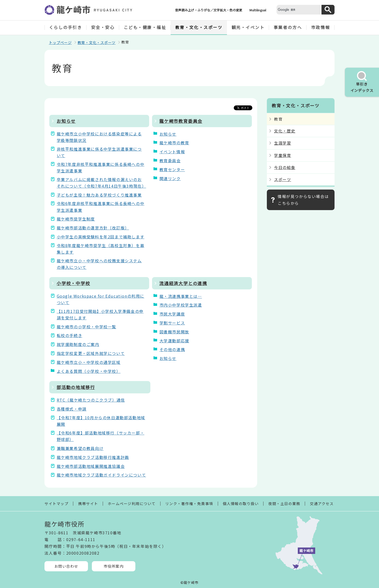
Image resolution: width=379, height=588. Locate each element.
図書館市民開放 (174, 332)
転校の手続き (70, 335)
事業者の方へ (288, 27)
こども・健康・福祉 (145, 27)
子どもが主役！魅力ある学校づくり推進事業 (99, 195)
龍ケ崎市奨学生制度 (76, 219)
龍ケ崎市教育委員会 (181, 121)
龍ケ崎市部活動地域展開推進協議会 (91, 466)
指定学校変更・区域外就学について (91, 353)
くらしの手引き (66, 27)
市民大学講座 (172, 314)
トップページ (60, 42)
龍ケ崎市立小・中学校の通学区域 (89, 362)
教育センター (172, 169)
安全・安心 (103, 27)
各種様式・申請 (72, 409)
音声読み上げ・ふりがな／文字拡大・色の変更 (209, 10)
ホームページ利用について (132, 503)
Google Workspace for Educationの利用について (101, 299)
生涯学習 (283, 143)
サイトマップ (56, 503)
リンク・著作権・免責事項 (189, 503)
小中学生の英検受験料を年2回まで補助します (101, 237)
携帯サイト (88, 503)
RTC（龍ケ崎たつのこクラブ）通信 (91, 400)
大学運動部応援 (174, 341)
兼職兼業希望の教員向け (80, 448)
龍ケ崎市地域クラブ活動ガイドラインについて (102, 475)
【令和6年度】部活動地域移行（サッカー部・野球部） (101, 436)
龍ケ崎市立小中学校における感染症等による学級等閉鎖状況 (99, 137)
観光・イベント (248, 27)
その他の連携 (172, 349)
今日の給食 (285, 167)
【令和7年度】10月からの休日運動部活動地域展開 (101, 421)
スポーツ (283, 179)
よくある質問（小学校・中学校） (89, 371)
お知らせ (66, 121)
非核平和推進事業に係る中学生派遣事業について (99, 152)
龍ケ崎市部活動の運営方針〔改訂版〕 (93, 228)
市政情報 (321, 27)
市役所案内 (114, 566)
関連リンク (170, 178)
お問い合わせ (66, 566)
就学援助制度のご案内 (78, 344)
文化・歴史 (285, 131)
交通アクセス (322, 503)
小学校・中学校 (73, 283)
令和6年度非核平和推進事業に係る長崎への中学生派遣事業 (101, 207)
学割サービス (172, 323)
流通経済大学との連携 (183, 283)
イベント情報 (172, 152)
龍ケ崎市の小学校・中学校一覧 (87, 327)
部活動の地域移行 (76, 387)
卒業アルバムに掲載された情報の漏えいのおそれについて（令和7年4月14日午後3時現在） (101, 183)
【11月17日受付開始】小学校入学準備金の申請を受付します (100, 314)
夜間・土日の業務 (284, 503)
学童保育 (283, 155)
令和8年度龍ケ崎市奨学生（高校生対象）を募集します (101, 249)
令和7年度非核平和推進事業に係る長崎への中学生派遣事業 (101, 167)
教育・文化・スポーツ (199, 27)
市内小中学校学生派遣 (181, 305)
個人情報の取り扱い (241, 503)
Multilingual (258, 10)
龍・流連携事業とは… (181, 296)
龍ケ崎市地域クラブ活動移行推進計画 (93, 457)
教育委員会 (170, 161)
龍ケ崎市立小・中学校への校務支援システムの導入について (99, 264)
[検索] (298, 10)
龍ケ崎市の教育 (174, 143)
